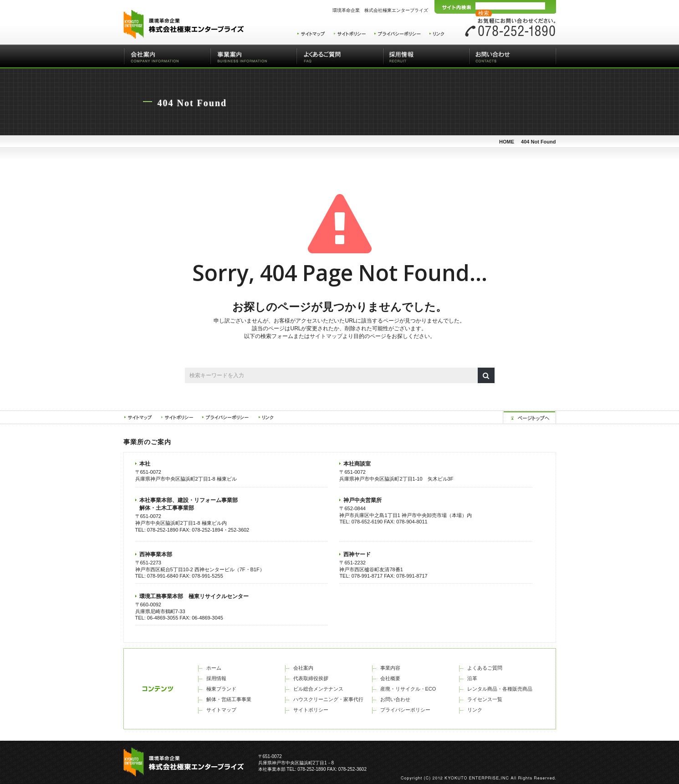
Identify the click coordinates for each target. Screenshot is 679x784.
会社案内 (167, 56)
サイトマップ (326, 336)
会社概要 (390, 678)
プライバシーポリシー (405, 710)
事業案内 (253, 56)
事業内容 (390, 668)
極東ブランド (221, 689)
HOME (507, 142)
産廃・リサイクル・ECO (408, 689)
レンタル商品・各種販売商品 (500, 689)
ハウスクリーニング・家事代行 (328, 699)
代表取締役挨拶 (311, 678)
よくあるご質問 (340, 56)
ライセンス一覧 (485, 699)
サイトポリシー (311, 710)
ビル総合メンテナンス (318, 689)
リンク (475, 710)
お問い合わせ (513, 56)
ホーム (214, 668)
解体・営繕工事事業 (229, 699)
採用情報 (426, 56)
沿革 (472, 678)
